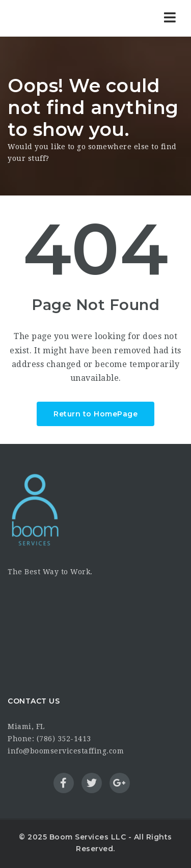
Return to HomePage (95, 414)
